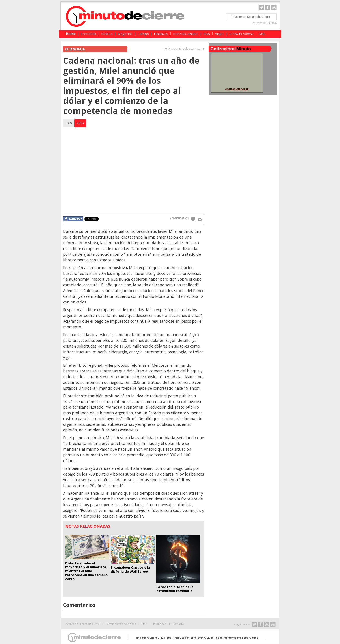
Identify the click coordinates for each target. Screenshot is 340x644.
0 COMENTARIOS (179, 218)
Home (71, 34)
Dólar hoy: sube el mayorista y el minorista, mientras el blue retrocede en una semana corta (86, 571)
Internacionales (186, 34)
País (207, 34)
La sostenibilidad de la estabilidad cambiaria (175, 589)
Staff (145, 624)
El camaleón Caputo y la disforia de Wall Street (130, 569)
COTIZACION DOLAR (237, 89)
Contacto (178, 624)
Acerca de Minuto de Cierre (83, 624)
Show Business (241, 34)
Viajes (220, 34)
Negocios (125, 34)
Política (107, 34)
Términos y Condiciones (121, 624)
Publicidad (160, 624)
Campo (143, 34)
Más (262, 34)
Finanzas (161, 34)
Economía (88, 34)
